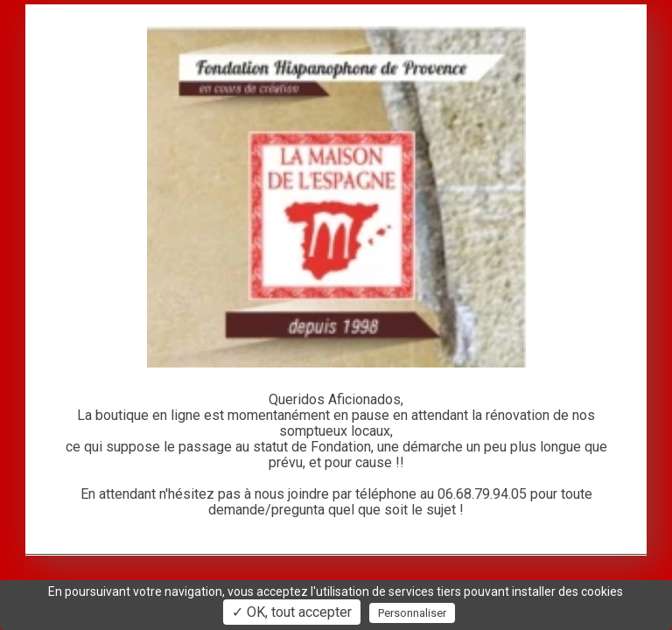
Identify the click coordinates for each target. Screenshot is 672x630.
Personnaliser (412, 613)
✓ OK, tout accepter (292, 612)
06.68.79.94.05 (482, 494)
